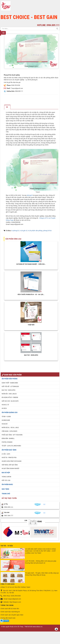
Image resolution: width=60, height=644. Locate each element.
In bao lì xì (5, 405)
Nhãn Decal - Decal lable (10, 427)
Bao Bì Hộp (6, 473)
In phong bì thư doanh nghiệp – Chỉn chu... (31, 264)
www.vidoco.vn (38, 627)
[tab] (7, 107)
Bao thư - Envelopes (31, 355)
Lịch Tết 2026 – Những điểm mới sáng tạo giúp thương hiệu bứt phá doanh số (41, 562)
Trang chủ (6, 494)
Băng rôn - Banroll (8, 438)
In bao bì (5, 424)
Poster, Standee (7, 442)
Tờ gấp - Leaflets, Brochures (11, 446)
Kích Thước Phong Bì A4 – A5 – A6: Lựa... (31, 294)
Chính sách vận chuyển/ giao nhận (12, 615)
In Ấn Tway (20, 627)
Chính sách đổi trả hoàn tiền (10, 609)
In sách (4, 408)
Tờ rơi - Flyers (6, 417)
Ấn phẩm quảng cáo (10, 412)
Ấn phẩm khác (7, 484)
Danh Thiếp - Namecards (10, 383)
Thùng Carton (6, 477)
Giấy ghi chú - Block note (10, 401)
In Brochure (6, 420)
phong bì (30, 195)
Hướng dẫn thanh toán (8, 618)
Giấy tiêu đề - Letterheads (10, 386)
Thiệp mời (31, 325)
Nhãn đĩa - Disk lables (9, 394)
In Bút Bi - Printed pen (9, 457)
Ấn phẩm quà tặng (9, 450)
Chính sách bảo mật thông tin (10, 612)
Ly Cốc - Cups (6, 454)
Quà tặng (5, 489)
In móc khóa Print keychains (12, 461)
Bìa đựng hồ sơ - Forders (10, 397)
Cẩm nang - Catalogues (9, 431)
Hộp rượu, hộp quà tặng (10, 465)
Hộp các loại (6, 480)
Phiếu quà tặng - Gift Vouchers (12, 435)
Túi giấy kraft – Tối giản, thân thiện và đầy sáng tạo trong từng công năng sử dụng (42, 574)
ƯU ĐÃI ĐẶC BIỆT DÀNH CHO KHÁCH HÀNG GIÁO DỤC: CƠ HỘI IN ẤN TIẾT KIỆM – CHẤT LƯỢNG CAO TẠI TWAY (41, 551)
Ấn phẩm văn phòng (10, 379)
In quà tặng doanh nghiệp (10, 468)
